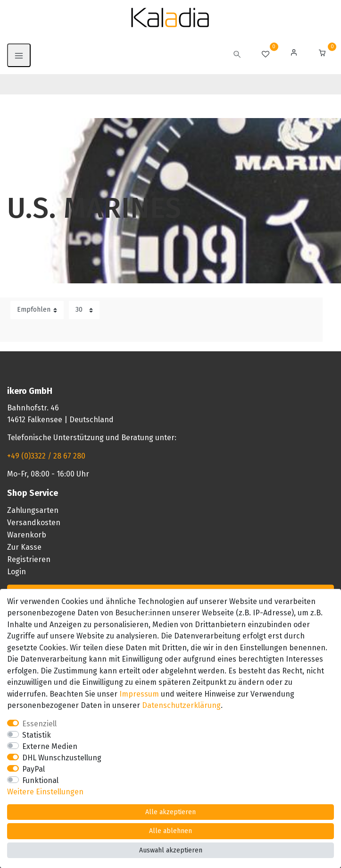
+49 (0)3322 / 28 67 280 (46, 456)
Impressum (139, 694)
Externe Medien (50, 746)
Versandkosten (34, 523)
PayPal (33, 769)
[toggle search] (237, 55)
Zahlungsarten (33, 510)
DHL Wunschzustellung (62, 758)
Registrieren (29, 559)
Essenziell (39, 724)
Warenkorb (27, 535)
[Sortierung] (37, 310)
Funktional (40, 780)
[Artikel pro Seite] (84, 310)
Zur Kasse (24, 547)
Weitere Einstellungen (45, 792)
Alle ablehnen (170, 831)
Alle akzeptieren (170, 812)
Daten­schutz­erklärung (181, 705)
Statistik (37, 735)
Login (17, 572)
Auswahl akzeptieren (171, 850)
